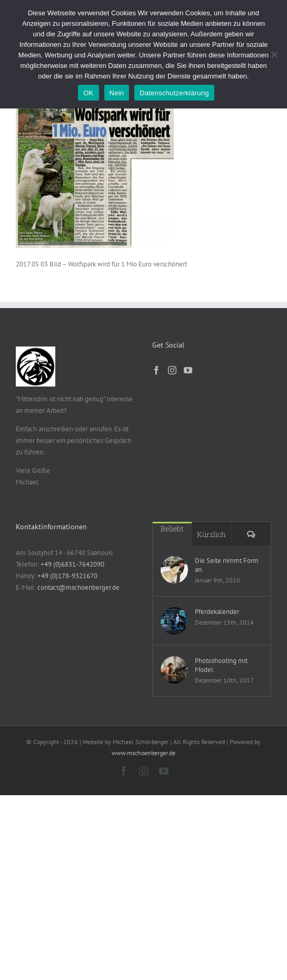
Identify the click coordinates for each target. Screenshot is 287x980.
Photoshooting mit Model (221, 665)
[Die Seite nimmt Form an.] (174, 570)
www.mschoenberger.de (143, 753)
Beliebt (172, 528)
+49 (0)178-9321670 (67, 576)
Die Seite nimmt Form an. (227, 565)
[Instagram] (172, 370)
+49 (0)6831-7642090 (72, 564)
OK (88, 93)
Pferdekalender (217, 612)
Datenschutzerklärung (174, 93)
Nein (117, 93)
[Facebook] (156, 370)
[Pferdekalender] (174, 621)
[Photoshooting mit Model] (174, 670)
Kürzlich (211, 534)
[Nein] (274, 54)
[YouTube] (188, 370)
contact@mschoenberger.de (78, 587)
